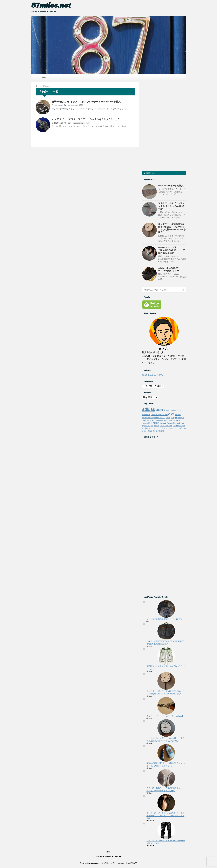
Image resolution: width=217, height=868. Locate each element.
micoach (176, 420)
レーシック (175, 428)
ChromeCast (155, 415)
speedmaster (80, 123)
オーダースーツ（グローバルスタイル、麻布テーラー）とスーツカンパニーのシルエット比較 (165, 816)
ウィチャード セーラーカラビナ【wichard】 (165, 716)
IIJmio (149, 420)
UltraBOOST (177, 426)
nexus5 (156, 423)
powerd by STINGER (129, 863)
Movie (150, 423)
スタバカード (153, 428)
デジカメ (162, 428)
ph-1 (179, 423)
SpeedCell (146, 426)
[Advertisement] (164, 126)
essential (151, 418)
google (174, 418)
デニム (168, 428)
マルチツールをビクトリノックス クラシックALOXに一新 (171, 206)
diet (171, 414)
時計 (81, 105)
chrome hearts (175, 410)
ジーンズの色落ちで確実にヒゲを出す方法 (165, 619)
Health (144, 420)
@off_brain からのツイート (156, 375)
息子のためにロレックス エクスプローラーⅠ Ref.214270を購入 (86, 102)
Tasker (156, 426)
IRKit (154, 420)
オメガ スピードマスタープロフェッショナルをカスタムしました (86, 119)
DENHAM (164, 415)
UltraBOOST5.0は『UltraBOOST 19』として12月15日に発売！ (172, 250)
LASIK (170, 420)
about (44, 77)
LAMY (166, 420)
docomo (178, 415)
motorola (145, 423)
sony (182, 423)
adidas (149, 409)
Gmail (168, 418)
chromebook (146, 415)
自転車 (150, 431)
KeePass (160, 420)
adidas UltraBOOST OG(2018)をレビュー (169, 269)
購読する (149, 173)
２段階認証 (160, 431)
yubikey (145, 428)
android (160, 410)
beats (168, 410)
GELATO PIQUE (160, 418)
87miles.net (51, 5)
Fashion (70, 105)
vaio (184, 426)
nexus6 (163, 423)
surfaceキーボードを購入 (171, 186)
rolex (76, 105)
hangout (181, 418)
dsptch (144, 418)
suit (152, 426)
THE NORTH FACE (166, 426)
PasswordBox (171, 423)
